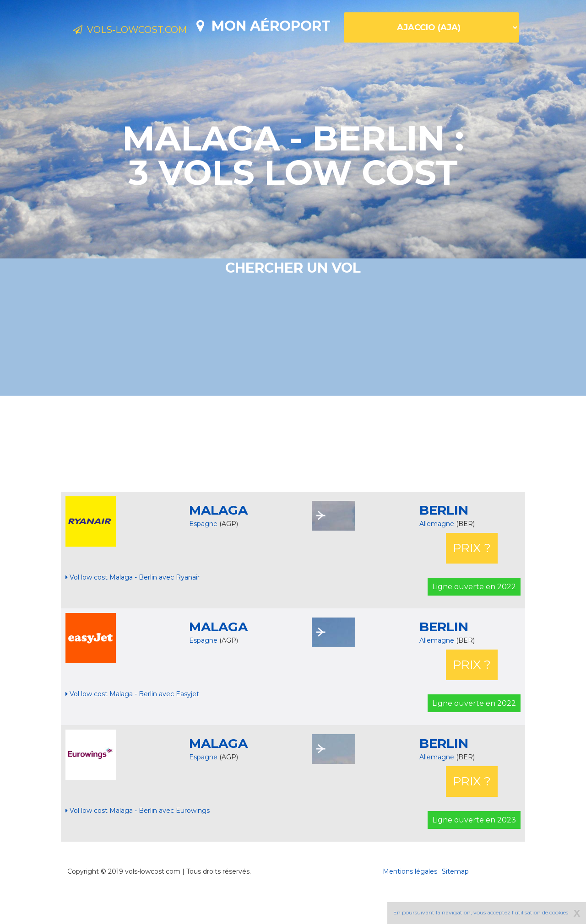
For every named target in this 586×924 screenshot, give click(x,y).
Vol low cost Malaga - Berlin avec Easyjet (132, 726)
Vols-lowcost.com (146, 31)
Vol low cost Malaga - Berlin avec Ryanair (133, 609)
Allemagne (438, 556)
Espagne (203, 556)
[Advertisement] (293, 476)
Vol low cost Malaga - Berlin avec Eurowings (138, 843)
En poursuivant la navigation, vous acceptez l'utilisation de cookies (481, 912)
